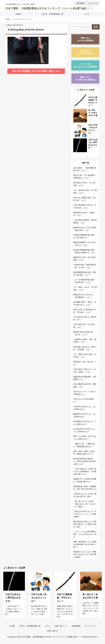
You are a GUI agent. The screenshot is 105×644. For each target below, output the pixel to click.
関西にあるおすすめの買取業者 (85, 52)
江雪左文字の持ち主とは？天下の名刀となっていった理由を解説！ (85, 514)
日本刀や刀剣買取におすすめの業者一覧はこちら (36, 71)
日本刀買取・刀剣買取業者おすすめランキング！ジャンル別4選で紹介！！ (49, 8)
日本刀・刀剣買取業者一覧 (52, 14)
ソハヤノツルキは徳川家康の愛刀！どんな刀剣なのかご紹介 (85, 534)
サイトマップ (93, 3)
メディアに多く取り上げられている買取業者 (85, 65)
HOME (18, 14)
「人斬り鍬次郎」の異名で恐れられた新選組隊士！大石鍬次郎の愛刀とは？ (85, 471)
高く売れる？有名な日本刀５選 (93, 113)
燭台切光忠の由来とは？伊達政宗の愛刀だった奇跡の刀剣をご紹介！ (85, 524)
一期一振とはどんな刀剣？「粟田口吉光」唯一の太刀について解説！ (85, 504)
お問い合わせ (52, 633)
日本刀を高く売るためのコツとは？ (39, 600)
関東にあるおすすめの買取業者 (85, 39)
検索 (96, 27)
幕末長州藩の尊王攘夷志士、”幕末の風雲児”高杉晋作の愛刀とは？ (85, 461)
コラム (87, 14)
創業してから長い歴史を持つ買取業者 (85, 78)
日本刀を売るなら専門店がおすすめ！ (13, 600)
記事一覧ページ (61, 629)
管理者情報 (80, 3)
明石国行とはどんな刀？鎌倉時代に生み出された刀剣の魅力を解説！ (85, 554)
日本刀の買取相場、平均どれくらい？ (64, 600)
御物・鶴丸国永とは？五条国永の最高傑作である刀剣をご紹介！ (85, 544)
